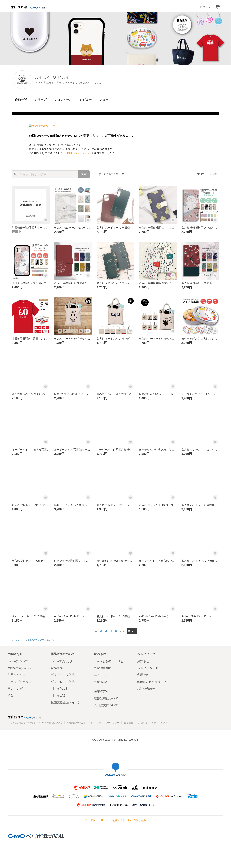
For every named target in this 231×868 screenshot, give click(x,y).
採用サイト (118, 819)
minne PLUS (59, 688)
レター (104, 100)
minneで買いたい (19, 667)
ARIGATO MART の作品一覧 (41, 640)
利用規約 (143, 674)
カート (218, 7)
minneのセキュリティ (152, 681)
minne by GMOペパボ (28, 7)
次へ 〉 (132, 631)
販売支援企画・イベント (67, 701)
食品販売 (57, 667)
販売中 (213, 174)
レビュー (86, 100)
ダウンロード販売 (63, 681)
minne (25, 716)
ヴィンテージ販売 (63, 674)
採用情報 (142, 722)
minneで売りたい (62, 660)
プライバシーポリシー (108, 722)
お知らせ (143, 660)
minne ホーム (18, 640)
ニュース (100, 674)
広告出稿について (106, 697)
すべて (201, 174)
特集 (11, 695)
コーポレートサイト (97, 819)
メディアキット (159, 722)
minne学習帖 (103, 667)
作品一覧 (21, 100)
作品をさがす (17, 674)
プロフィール (63, 100)
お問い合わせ (146, 688)
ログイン (205, 7)
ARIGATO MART (72, 77)
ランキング (15, 688)
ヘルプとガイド (148, 667)
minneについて (18, 660)
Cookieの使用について (51, 722)
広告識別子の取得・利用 (79, 722)
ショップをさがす (20, 681)
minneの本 (101, 681)
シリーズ (41, 100)
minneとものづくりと (109, 660)
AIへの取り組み (137, 819)
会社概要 (128, 722)
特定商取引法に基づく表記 (21, 722)
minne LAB (58, 695)
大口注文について (106, 704)
